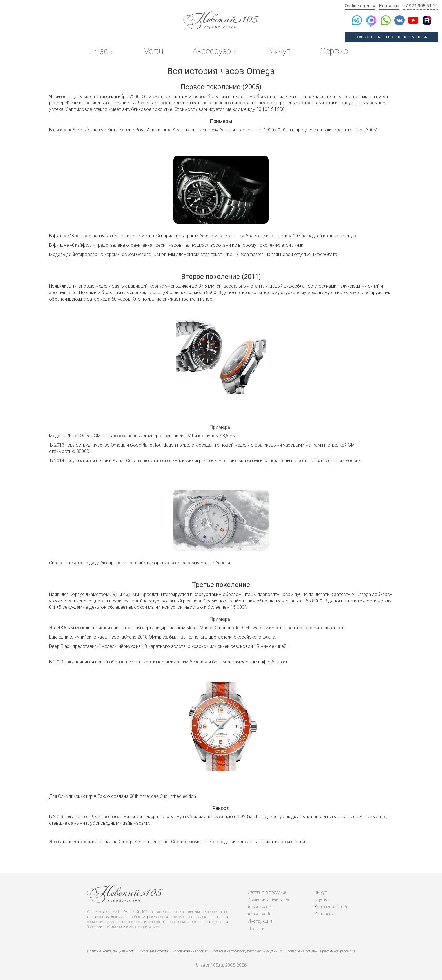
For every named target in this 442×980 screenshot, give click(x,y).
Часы (104, 51)
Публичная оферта (154, 951)
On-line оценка (360, 6)
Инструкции (260, 921)
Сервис (334, 51)
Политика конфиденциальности (111, 951)
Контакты (389, 6)
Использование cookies (190, 951)
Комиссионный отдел (269, 900)
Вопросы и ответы (332, 907)
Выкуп (279, 51)
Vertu (154, 51)
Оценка (321, 900)
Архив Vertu (260, 914)
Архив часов (261, 907)
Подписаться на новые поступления (391, 37)
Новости (256, 929)
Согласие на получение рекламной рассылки (321, 951)
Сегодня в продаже (267, 892)
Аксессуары (215, 51)
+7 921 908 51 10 (420, 6)
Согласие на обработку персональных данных (247, 951)
